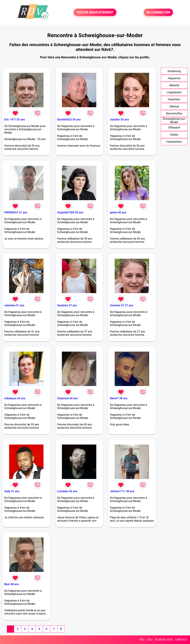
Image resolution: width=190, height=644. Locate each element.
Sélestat (174, 85)
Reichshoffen (174, 114)
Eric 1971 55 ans (15, 120)
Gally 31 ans (12, 491)
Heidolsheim (174, 142)
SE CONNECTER (158, 12)
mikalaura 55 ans (15, 398)
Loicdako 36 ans (67, 491)
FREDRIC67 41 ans (16, 212)
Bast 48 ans (12, 584)
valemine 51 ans (14, 305)
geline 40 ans (118, 212)
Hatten (174, 135)
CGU (150, 640)
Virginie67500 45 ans (70, 212)
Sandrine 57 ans (67, 305)
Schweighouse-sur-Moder (174, 120)
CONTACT (181, 640)
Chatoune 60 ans (67, 398)
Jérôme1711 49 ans (122, 491)
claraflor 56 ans (119, 120)
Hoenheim (174, 99)
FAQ (142, 640)
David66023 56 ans (69, 120)
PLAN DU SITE (164, 640)
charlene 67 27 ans (122, 305)
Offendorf (174, 128)
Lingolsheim (174, 92)
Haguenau (174, 78)
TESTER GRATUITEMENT (95, 12)
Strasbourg (174, 71)
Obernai (174, 106)
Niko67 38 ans (119, 398)
